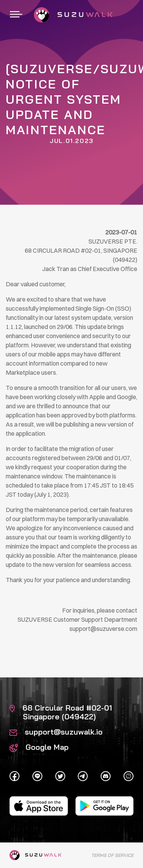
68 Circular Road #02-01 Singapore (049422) (61, 712)
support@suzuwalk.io (56, 732)
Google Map (39, 747)
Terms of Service (112, 855)
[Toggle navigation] (16, 15)
